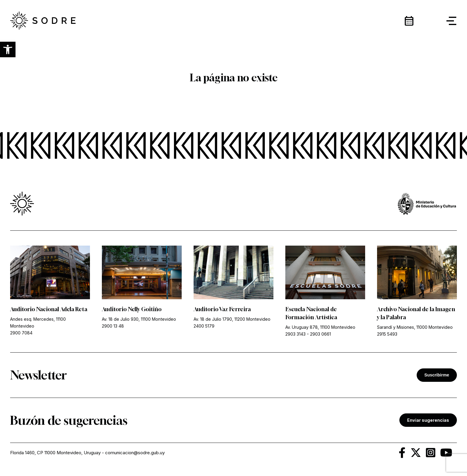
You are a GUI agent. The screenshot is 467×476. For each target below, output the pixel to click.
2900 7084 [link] (21, 333)
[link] (43, 21)
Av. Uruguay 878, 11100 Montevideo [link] (320, 327)
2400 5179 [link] (204, 326)
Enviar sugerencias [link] (428, 420)
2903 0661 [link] (320, 334)
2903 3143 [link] (295, 334)
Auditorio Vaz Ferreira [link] (222, 309)
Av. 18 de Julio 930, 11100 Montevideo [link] (139, 319)
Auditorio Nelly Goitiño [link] (132, 309)
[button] (8, 49)
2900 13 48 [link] (113, 326)
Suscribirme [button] (437, 375)
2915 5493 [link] (387, 334)
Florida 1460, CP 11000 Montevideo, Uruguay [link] (55, 453)
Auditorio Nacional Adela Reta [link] (49, 309)
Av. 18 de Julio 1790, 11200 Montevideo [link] (232, 319)
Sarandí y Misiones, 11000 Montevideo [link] (415, 327)
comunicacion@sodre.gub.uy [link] (135, 453)
